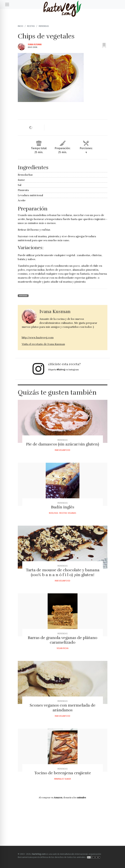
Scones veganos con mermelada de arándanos (63, 708)
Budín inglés (63, 507)
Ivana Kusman (35, 44)
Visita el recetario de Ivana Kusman (43, 344)
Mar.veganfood (62, 450)
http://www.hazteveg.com (38, 338)
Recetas (31, 26)
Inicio (21, 26)
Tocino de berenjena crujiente (63, 773)
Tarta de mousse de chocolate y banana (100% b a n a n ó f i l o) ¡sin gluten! (63, 572)
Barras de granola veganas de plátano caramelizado (62, 640)
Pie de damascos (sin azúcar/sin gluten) (63, 444)
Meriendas (44, 26)
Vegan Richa (62, 648)
